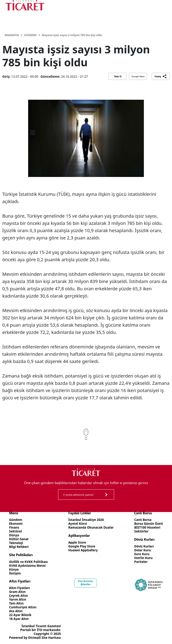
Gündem (30, 35)
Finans (14, 527)
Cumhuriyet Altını (23, 607)
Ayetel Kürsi (77, 523)
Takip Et (118, 76)
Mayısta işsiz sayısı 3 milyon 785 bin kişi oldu (72, 35)
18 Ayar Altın (19, 619)
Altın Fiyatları (20, 588)
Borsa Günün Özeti (148, 523)
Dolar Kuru (142, 550)
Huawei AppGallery (83, 550)
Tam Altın (17, 603)
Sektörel (16, 531)
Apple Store (77, 542)
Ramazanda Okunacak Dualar (91, 527)
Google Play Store (82, 546)
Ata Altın (16, 611)
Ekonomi (16, 523)
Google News (138, 76)
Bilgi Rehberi (19, 547)
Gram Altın (18, 592)
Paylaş (161, 76)
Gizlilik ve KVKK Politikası (29, 562)
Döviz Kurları (144, 546)
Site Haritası (51, 638)
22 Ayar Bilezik (21, 615)
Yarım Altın (18, 599)
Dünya (14, 535)
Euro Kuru (141, 554)
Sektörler (141, 531)
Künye (14, 569)
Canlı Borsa (142, 520)
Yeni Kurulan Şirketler (86, 583)
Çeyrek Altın (19, 596)
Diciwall (35, 638)
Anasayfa (12, 35)
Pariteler (140, 562)
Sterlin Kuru (143, 558)
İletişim (15, 573)
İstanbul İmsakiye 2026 (86, 520)
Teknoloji (16, 543)
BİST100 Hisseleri (147, 527)
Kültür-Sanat (19, 539)
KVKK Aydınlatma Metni (28, 566)
